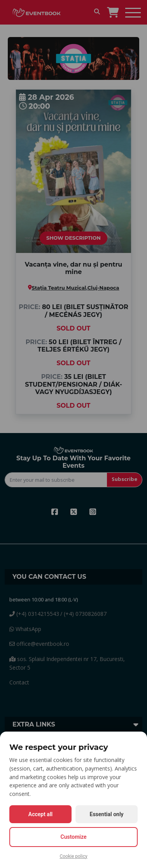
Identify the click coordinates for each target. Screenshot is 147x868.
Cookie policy (73, 856)
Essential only (107, 814)
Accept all (40, 814)
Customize (74, 837)
